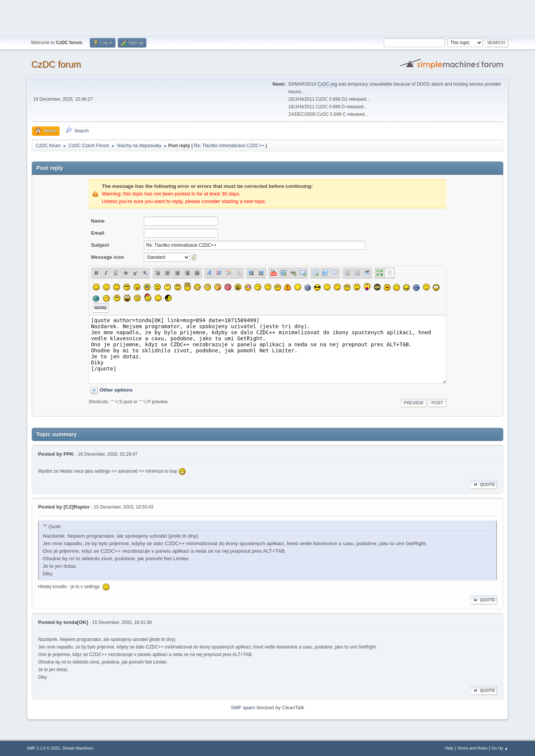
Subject (100, 245)
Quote (484, 484)
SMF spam (243, 708)
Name (98, 221)
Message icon (107, 257)
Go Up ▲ (500, 748)
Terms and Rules (473, 748)
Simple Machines (78, 748)
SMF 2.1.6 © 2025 (43, 748)
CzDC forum (56, 64)
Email (98, 233)
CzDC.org (327, 84)
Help (449, 748)
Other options (116, 390)
